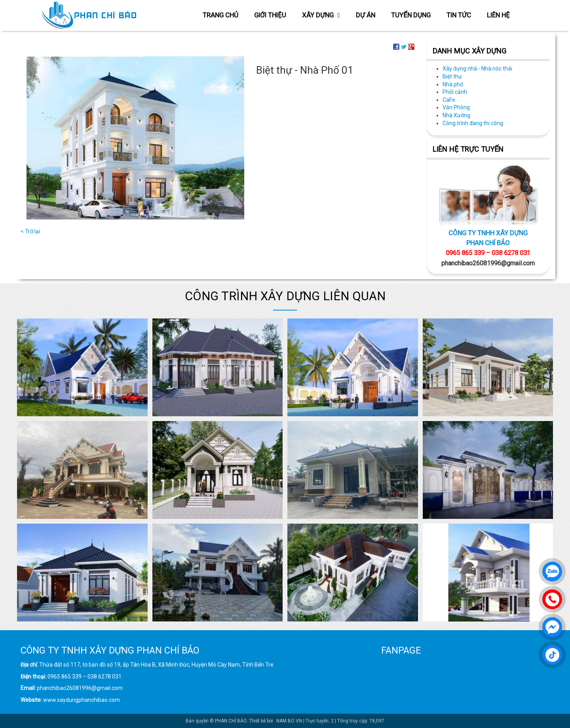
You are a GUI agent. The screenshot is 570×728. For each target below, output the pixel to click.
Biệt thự (452, 76)
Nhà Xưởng (456, 115)
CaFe (449, 100)
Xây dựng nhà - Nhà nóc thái (477, 69)
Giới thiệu (270, 15)
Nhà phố (453, 84)
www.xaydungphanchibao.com (82, 700)
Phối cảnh (455, 92)
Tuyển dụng (411, 15)
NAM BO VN (289, 721)
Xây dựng (321, 15)
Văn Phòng (456, 107)
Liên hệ (498, 15)
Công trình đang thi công (473, 123)
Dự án (366, 15)
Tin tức (459, 15)
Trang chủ (220, 15)
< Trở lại (30, 231)
